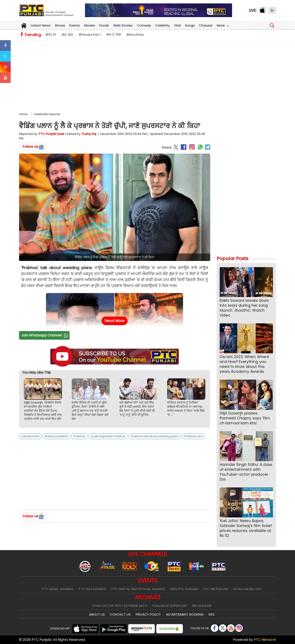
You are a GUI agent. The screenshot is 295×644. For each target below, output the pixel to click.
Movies (90, 25)
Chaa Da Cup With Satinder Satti (120, 606)
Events (75, 25)
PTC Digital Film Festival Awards (138, 589)
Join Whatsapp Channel (45, 335)
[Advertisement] (147, 75)
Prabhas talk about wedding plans (155, 436)
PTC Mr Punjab (215, 589)
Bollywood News (56, 436)
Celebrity (162, 25)
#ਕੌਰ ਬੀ (51, 35)
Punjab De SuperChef (170, 606)
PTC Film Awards (92, 589)
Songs (190, 25)
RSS (212, 614)
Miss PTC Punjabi (184, 589)
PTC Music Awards (58, 589)
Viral (177, 25)
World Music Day (247, 589)
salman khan (30, 436)
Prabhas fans (194, 436)
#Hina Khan (135, 35)
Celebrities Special (47, 114)
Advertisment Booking (185, 614)
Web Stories (123, 25)
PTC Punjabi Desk (51, 134)
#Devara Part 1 (90, 35)
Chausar (206, 25)
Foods (104, 25)
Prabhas (79, 436)
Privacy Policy (148, 614)
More (223, 25)
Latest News (41, 25)
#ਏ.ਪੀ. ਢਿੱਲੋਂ (113, 35)
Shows (60, 25)
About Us (97, 614)
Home (23, 114)
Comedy (144, 25)
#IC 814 (67, 35)
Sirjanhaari (202, 606)
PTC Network (265, 640)
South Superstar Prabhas (108, 436)
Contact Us (120, 614)
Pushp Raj (89, 134)
